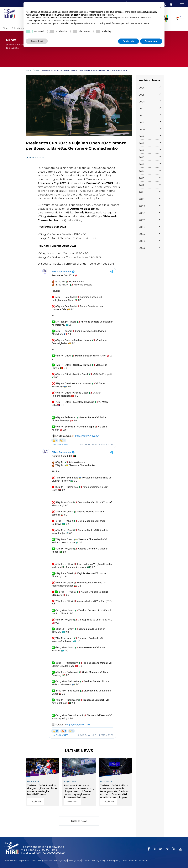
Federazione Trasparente (17, 861)
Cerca (125, 861)
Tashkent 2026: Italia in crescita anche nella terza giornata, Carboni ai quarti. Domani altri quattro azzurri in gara (114, 791)
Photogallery (60, 861)
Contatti (86, 861)
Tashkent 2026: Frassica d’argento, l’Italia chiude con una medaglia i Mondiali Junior (42, 790)
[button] (161, 7)
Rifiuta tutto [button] (129, 41)
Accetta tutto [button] (151, 41)
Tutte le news (79, 821)
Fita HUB (143, 861)
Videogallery (75, 861)
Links (33, 861)
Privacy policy (99, 861)
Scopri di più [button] (37, 41)
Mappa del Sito (45, 861)
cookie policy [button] (107, 15)
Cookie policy (114, 861)
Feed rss (133, 861)
